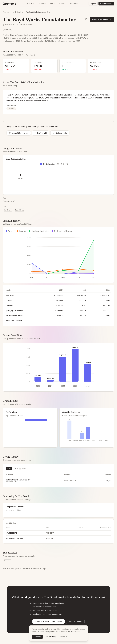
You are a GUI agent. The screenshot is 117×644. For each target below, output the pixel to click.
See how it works (75, 621)
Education (7, 29)
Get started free (106, 4)
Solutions (42, 4)
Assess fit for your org (102, 19)
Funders (62, 4)
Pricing (53, 4)
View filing (30, 55)
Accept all (37, 637)
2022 (24, 469)
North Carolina (17, 12)
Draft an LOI (41, 133)
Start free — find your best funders (49, 621)
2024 (9, 469)
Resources (74, 4)
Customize (64, 637)
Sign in (93, 4)
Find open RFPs (60, 133)
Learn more (76, 632)
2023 (16, 469)
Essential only (51, 637)
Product (30, 4)
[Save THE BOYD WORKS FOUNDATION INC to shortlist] (86, 19)
